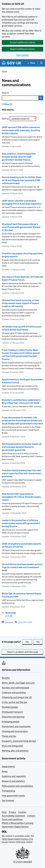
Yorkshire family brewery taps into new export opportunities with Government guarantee (22, 473)
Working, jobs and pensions (15, 751)
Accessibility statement (13, 816)
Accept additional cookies (23, 42)
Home (4, 71)
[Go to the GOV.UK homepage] (12, 63)
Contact (31, 816)
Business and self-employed (15, 688)
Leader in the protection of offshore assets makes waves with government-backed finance (21, 523)
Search (16, 92)
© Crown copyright (23, 862)
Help (4, 812)
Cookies (22, 812)
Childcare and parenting (14, 692)
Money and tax (9, 736)
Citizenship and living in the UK (17, 697)
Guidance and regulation (14, 776)
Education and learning (13, 717)
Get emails (8, 622)
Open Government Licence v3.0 (17, 839)
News (5, 771)
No (40, 642)
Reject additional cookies (22, 49)
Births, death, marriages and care (18, 683)
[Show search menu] (41, 63)
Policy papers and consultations (17, 786)
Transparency (9, 791)
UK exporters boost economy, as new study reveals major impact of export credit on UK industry (20, 303)
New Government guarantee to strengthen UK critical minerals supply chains (21, 497)
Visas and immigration (12, 746)
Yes (29, 642)
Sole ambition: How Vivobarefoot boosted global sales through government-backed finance (19, 157)
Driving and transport (12, 712)
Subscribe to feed (24, 622)
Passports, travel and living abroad (19, 741)
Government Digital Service (15, 827)
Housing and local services (15, 731)
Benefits (6, 678)
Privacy (12, 812)
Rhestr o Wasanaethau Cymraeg (18, 823)
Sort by (5, 119)
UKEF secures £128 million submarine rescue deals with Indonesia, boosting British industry (21, 130)
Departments (8, 767)
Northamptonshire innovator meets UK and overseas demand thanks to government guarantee (22, 447)
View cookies (23, 55)
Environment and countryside (16, 726)
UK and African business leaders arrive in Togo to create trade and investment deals (22, 567)
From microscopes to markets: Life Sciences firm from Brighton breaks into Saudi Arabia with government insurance (22, 421)
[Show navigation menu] (31, 63)
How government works (13, 796)
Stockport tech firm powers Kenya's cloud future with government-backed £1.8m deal (21, 227)
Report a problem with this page (23, 652)
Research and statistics (13, 781)
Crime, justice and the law (14, 702)
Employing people (11, 722)
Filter (8, 104)
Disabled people (10, 707)
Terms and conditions (12, 819)
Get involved (8, 800)
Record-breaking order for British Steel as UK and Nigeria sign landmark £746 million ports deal (21, 180)
